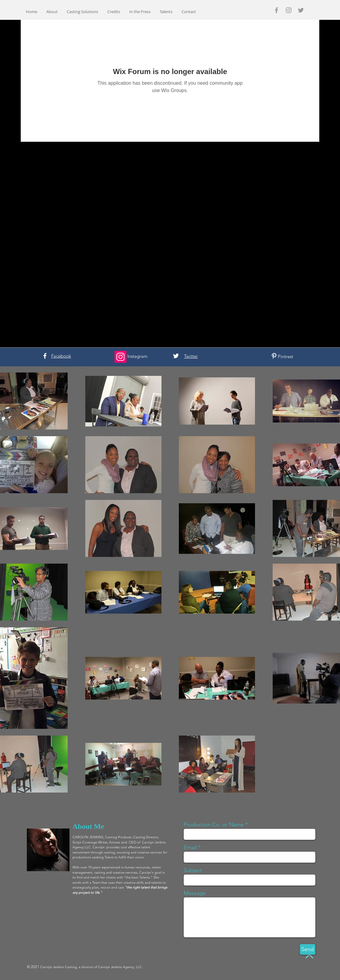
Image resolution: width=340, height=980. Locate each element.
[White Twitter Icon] (176, 356)
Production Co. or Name (214, 825)
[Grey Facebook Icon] (276, 10)
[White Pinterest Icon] (274, 356)
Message (195, 893)
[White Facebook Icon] (45, 356)
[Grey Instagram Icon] (289, 10)
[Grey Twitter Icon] (301, 10)
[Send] (308, 949)
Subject (193, 870)
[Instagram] (120, 357)
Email (190, 847)
